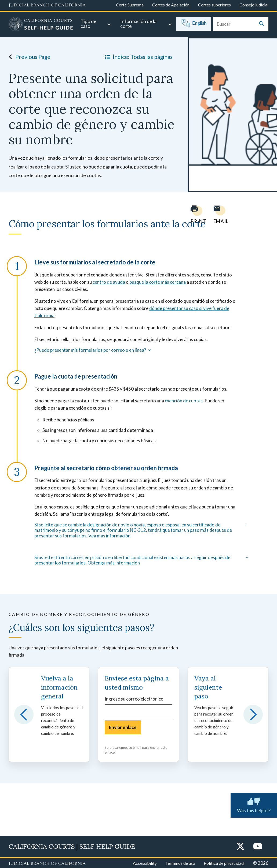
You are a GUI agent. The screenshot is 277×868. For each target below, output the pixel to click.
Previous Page (28, 57)
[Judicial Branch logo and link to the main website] (47, 5)
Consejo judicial (254, 5)
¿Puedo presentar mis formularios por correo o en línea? (93, 350)
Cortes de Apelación (171, 5)
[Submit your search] (261, 24)
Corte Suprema (130, 5)
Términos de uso (180, 863)
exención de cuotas (184, 401)
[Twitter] (240, 847)
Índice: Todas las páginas (138, 57)
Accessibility (145, 863)
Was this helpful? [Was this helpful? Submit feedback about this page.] (254, 804)
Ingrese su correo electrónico (134, 699)
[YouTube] (258, 847)
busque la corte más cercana (158, 282)
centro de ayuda (109, 282)
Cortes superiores (214, 5)
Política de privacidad (224, 863)
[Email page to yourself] (220, 214)
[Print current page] (195, 214)
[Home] (41, 25)
